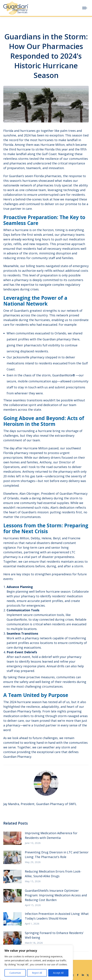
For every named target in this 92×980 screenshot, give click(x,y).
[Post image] (12, 838)
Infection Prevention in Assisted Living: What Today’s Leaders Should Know (57, 916)
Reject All (37, 973)
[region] (36, 963)
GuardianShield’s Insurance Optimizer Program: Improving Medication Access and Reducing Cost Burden (56, 895)
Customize (15, 973)
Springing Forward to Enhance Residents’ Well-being (54, 935)
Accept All (58, 973)
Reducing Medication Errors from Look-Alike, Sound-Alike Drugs (53, 874)
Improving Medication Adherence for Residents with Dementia (51, 835)
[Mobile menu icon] (85, 8)
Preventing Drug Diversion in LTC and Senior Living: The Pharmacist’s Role (57, 855)
